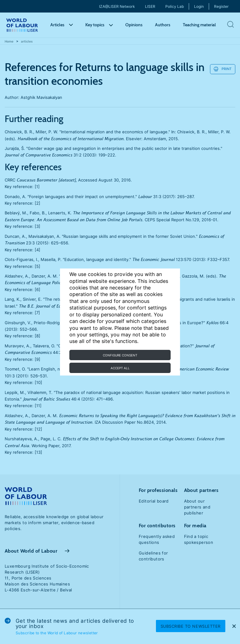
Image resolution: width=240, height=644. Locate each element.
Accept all (120, 368)
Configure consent (120, 355)
